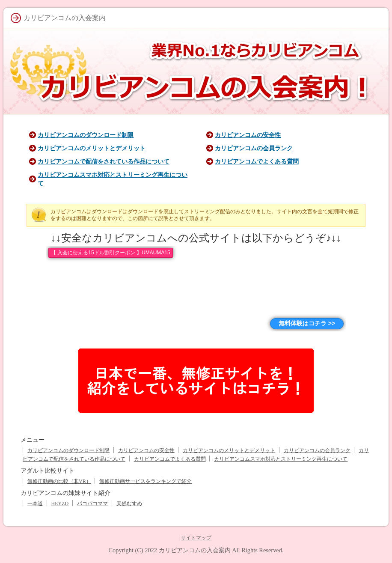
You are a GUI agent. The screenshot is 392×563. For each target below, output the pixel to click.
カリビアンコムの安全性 (248, 135)
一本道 (35, 503)
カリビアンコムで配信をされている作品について (104, 161)
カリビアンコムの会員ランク (254, 148)
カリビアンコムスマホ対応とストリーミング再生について (281, 459)
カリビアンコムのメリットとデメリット (92, 148)
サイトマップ (196, 538)
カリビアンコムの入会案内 (195, 550)
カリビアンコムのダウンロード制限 (86, 135)
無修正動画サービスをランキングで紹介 (146, 481)
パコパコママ (92, 503)
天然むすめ (129, 503)
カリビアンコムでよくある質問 (257, 161)
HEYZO (60, 503)
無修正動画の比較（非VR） (59, 481)
